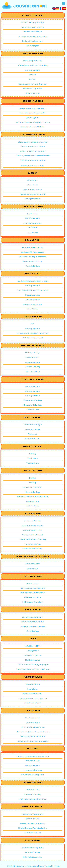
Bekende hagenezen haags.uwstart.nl (33, 113)
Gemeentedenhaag (33, 501)
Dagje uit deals (33, 185)
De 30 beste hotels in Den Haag (33, 526)
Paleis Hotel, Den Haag (33, 544)
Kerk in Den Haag (33, 631)
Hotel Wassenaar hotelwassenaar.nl (33, 588)
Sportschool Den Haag (33, 439)
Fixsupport (33, 75)
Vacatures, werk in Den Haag (33, 261)
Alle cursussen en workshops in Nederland (33, 142)
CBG (33, 324)
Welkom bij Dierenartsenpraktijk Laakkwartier (33, 741)
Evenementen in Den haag (33, 400)
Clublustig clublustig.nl (33, 353)
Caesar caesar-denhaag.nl (33, 425)
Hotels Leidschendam (33, 564)
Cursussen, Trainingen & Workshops (33, 151)
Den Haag (33, 454)
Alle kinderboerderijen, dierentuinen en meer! (33, 281)
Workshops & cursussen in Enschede (33, 161)
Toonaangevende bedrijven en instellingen (33, 84)
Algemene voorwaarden (45, 866)
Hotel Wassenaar (33, 584)
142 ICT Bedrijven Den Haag (33, 61)
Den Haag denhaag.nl (33, 70)
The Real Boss (33, 458)
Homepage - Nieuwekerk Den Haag (33, 626)
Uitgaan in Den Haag (33, 367)
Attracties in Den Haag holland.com (33, 27)
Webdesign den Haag (33, 93)
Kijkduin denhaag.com (33, 660)
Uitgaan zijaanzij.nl (33, 463)
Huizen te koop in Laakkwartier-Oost (33, 727)
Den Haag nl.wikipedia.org (33, 223)
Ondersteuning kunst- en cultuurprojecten (33, 698)
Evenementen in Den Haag (33, 405)
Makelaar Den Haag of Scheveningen (33, 823)
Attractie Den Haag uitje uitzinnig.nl (33, 23)
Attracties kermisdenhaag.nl (33, 32)
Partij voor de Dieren (33, 300)
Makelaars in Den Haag (33, 833)
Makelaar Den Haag (33, 819)
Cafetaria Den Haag (33, 790)
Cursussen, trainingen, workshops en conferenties (33, 156)
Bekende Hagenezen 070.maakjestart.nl (33, 108)
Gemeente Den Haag (33, 492)
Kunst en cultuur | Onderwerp (33, 694)
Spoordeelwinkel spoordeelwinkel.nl (33, 194)
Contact (57, 866)
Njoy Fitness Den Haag (33, 429)
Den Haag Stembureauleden (33, 487)
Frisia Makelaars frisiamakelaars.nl (33, 814)
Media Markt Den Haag (33, 852)
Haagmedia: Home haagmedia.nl (33, 848)
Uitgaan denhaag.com (33, 362)
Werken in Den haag (33, 266)
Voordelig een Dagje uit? (33, 199)
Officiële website (33, 569)
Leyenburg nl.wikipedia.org (33, 770)
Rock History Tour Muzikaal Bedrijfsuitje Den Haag (33, 122)
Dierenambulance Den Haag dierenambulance (33, 290)
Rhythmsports (33, 434)
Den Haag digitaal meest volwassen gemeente (33, 333)
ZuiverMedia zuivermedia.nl (33, 857)
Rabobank (33, 79)
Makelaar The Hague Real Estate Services (33, 828)
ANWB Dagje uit (33, 180)
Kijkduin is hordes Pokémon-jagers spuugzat (33, 665)
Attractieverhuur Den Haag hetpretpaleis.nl (33, 37)
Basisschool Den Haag (33, 761)
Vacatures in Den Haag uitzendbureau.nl (33, 257)
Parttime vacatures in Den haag (33, 247)
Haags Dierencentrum (33, 295)
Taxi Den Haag (33, 232)
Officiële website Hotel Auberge (33, 602)
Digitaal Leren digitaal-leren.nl (33, 338)
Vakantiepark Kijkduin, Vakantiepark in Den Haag (33, 669)
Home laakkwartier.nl (33, 723)
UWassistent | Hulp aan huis (33, 89)
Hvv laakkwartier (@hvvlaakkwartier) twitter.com (33, 732)
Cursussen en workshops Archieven (33, 147)
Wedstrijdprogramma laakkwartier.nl (33, 736)
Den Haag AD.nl (33, 214)
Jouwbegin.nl (21, 866)
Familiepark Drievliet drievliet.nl (33, 41)
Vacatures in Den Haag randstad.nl (33, 252)
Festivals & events (33, 410)
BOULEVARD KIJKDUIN (33, 646)
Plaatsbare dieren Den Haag (33, 304)
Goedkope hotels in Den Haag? (33, 535)
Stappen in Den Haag (33, 358)
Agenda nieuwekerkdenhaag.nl (33, 617)
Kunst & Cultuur (33, 689)
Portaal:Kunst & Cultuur (33, 703)
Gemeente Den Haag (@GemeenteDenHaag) (33, 497)
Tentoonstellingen (33, 506)
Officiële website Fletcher (33, 597)
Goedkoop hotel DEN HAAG (33, 530)
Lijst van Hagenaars (33, 118)
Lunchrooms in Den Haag (33, 795)
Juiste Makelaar (33, 228)
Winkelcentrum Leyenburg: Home (33, 775)
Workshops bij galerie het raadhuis (33, 165)
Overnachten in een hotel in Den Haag (33, 539)
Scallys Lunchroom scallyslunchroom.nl (33, 799)
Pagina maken (31, 866)
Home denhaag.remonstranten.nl (33, 622)
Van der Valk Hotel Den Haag (33, 549)
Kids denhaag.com (33, 46)
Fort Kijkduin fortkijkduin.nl (33, 655)
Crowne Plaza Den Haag (33, 521)
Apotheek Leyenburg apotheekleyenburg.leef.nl (33, 756)
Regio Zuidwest (33, 309)
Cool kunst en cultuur (33, 684)
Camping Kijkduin (33, 651)
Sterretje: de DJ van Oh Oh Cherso (33, 127)
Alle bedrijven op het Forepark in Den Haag (33, 65)
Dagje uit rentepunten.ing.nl (33, 190)
